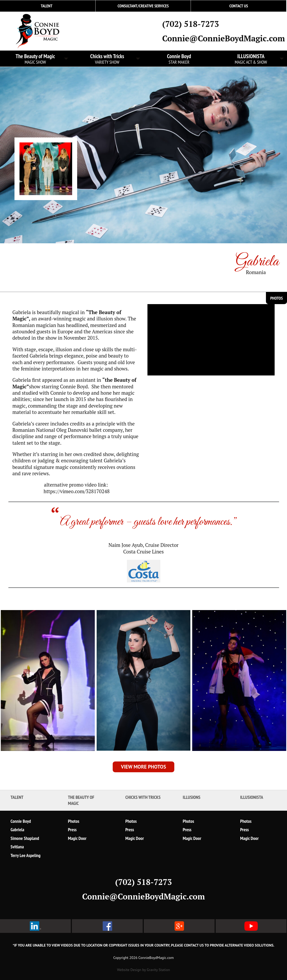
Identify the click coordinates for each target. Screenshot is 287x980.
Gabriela (17, 830)
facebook (107, 926)
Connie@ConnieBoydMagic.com (224, 38)
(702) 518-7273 (190, 24)
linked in (35, 926)
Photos (276, 298)
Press (72, 830)
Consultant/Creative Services (143, 6)
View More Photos (143, 767)
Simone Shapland (25, 838)
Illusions (192, 797)
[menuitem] (143, 6)
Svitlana (17, 847)
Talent (17, 797)
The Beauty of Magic (81, 800)
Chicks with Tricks (107, 59)
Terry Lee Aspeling (26, 855)
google (179, 926)
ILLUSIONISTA (251, 59)
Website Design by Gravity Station (144, 970)
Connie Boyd (179, 59)
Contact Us (239, 6)
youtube (251, 926)
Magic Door (77, 838)
